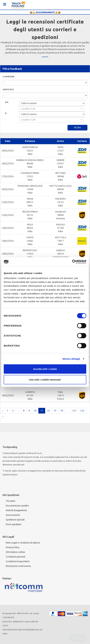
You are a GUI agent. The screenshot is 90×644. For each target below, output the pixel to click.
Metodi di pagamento (16, 510)
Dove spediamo (14, 524)
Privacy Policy (13, 547)
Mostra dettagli (71, 359)
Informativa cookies (16, 552)
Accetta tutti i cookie (45, 369)
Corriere (9, 77)
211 (74, 411)
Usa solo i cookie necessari (45, 379)
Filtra (77, 128)
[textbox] (51, 109)
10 (35, 411)
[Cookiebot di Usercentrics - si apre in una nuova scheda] (72, 262)
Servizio (8, 89)
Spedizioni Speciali (15, 520)
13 (55, 411)
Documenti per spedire (17, 506)
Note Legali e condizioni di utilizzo (23, 543)
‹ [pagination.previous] (3, 411)
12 (48, 411)
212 (82, 411)
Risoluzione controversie (18, 566)
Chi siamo (11, 501)
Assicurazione (13, 515)
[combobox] (51, 109)
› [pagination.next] (2, 416)
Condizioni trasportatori (18, 561)
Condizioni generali (16, 557)
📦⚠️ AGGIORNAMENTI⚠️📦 (45, 12)
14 (62, 411)
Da (7, 102)
